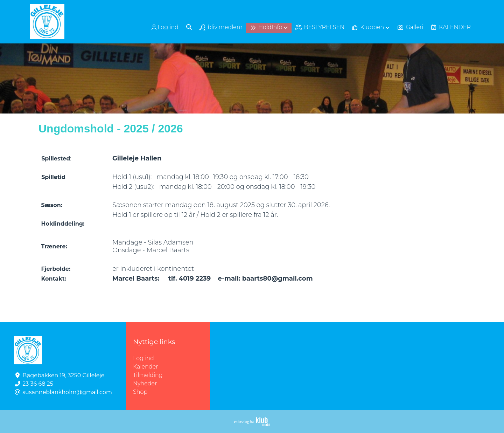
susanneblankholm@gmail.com (67, 392)
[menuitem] (165, 27)
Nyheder (145, 383)
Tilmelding (148, 375)
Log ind (164, 27)
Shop (140, 392)
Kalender (146, 367)
